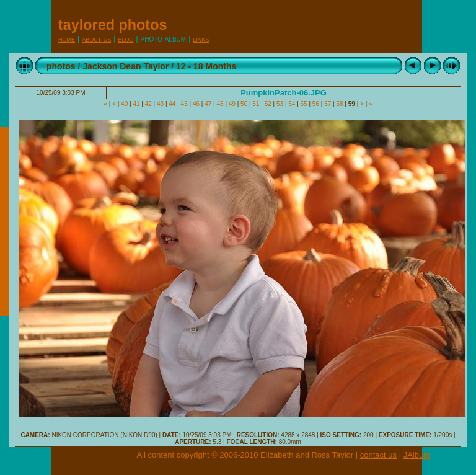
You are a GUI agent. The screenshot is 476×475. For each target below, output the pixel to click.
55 (304, 104)
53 (280, 104)
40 (124, 104)
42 (148, 104)
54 (292, 104)
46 (196, 104)
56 (316, 104)
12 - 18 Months (206, 66)
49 (232, 104)
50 (244, 104)
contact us (378, 455)
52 (268, 104)
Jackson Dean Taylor (126, 66)
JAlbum (417, 455)
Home (67, 39)
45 (184, 104)
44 (173, 104)
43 (160, 104)
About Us (96, 39)
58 (340, 104)
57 (328, 104)
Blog (126, 39)
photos (61, 66)
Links (201, 39)
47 (208, 104)
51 (256, 104)
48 (220, 104)
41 (137, 104)
